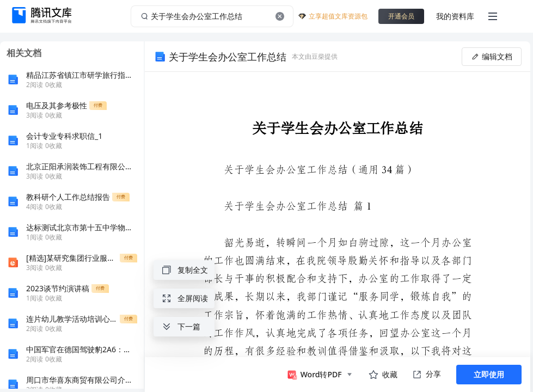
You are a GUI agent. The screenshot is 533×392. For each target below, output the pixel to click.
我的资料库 (455, 16)
